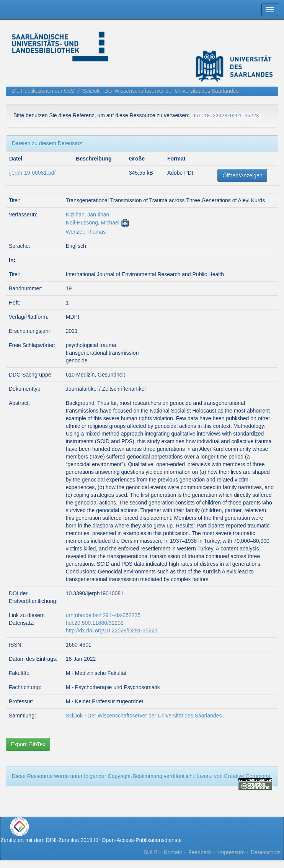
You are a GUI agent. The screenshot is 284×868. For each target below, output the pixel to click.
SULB (151, 852)
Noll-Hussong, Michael (93, 223)
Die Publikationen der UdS (43, 91)
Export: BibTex (28, 744)
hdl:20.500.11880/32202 (95, 623)
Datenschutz (266, 852)
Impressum (231, 852)
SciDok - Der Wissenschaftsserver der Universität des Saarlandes (161, 91)
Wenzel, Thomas (86, 232)
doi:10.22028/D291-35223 (226, 116)
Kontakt (173, 852)
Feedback (200, 852)
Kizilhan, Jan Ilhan (88, 215)
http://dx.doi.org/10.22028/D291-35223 (112, 631)
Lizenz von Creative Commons (234, 776)
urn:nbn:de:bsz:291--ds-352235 (103, 615)
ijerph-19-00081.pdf (32, 173)
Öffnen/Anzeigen (242, 175)
